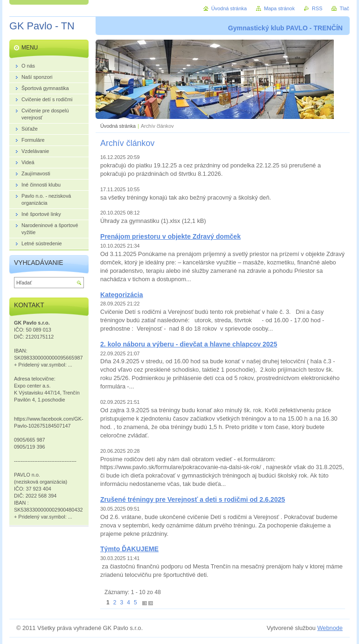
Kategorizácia (122, 295)
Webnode (330, 628)
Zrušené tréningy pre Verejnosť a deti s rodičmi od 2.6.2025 (193, 499)
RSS (317, 8)
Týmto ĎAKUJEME (129, 549)
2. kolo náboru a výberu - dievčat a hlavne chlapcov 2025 (189, 344)
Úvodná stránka (118, 126)
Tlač (344, 8)
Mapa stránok (279, 8)
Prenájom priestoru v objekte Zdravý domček (170, 236)
